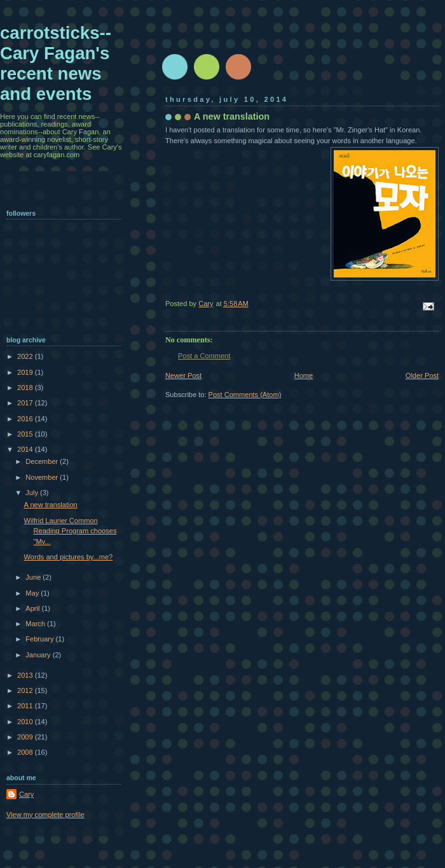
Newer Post (183, 375)
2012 (26, 690)
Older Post (422, 375)
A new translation (51, 505)
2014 (26, 449)
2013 (26, 675)
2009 (26, 737)
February (40, 639)
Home (304, 375)
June (34, 577)
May (33, 593)
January (39, 655)
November (43, 477)
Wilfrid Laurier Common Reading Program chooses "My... (71, 531)
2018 (26, 388)
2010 (26, 722)
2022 (26, 356)
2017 (26, 403)
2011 (26, 706)
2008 (26, 752)
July (33, 493)
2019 (26, 372)
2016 (26, 419)
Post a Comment (204, 356)
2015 (26, 434)
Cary (26, 794)
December (43, 461)
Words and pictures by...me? (69, 557)
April (33, 608)
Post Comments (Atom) (245, 395)
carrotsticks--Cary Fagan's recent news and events (56, 63)
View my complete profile (45, 815)
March (36, 624)
